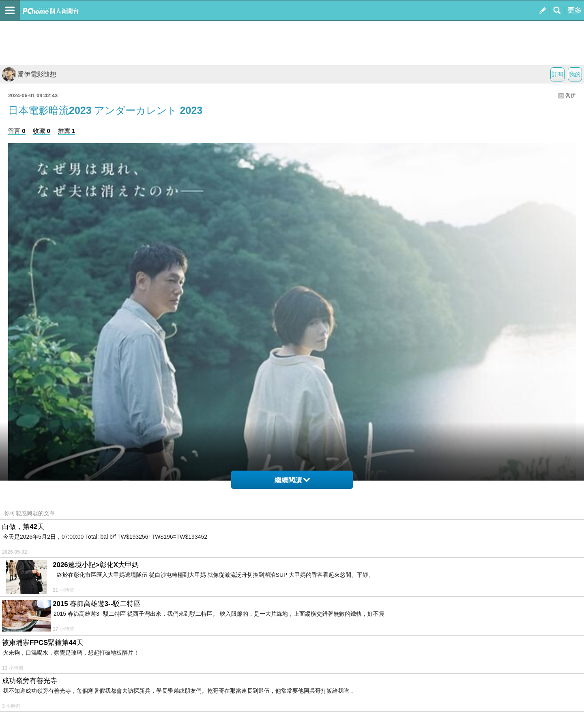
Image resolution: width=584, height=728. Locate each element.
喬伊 (571, 95)
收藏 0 (42, 131)
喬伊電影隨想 (29, 74)
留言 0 (17, 131)
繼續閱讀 (292, 480)
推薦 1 (67, 131)
